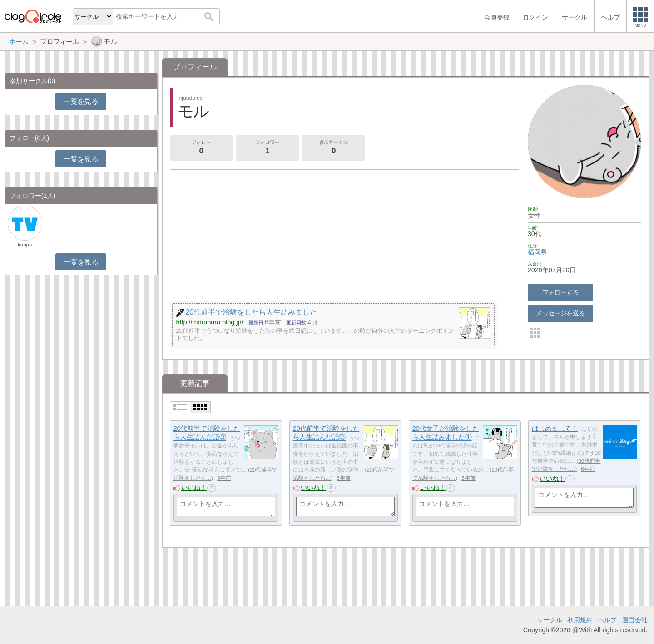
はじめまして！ (555, 428)
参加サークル (334, 148)
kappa (25, 245)
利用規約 (580, 620)
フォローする (561, 292)
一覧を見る (81, 101)
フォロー (201, 148)
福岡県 (537, 252)
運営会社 (635, 620)
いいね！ (194, 487)
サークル (550, 620)
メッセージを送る (560, 313)
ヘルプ (607, 620)
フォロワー (268, 148)
